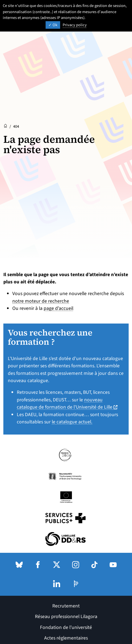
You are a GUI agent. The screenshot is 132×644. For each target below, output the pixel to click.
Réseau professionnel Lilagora (66, 617)
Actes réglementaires (66, 638)
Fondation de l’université (66, 627)
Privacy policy (75, 25)
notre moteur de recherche (41, 301)
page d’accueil (58, 308)
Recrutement (66, 606)
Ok (53, 25)
